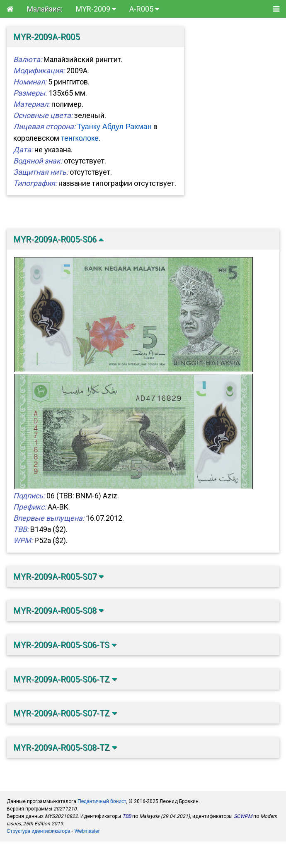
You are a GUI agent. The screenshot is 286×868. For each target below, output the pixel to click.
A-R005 (144, 9)
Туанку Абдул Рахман (114, 127)
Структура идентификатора (38, 831)
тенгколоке (80, 138)
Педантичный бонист (102, 801)
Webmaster (87, 831)
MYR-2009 (96, 9)
